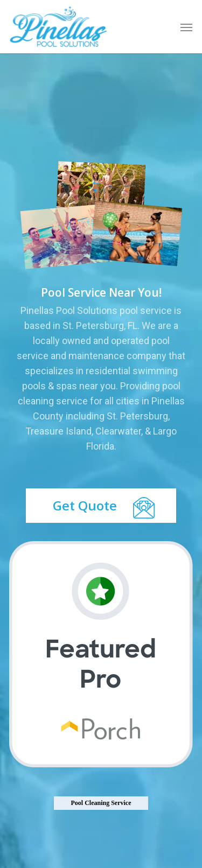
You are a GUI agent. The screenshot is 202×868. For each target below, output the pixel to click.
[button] (186, 27)
